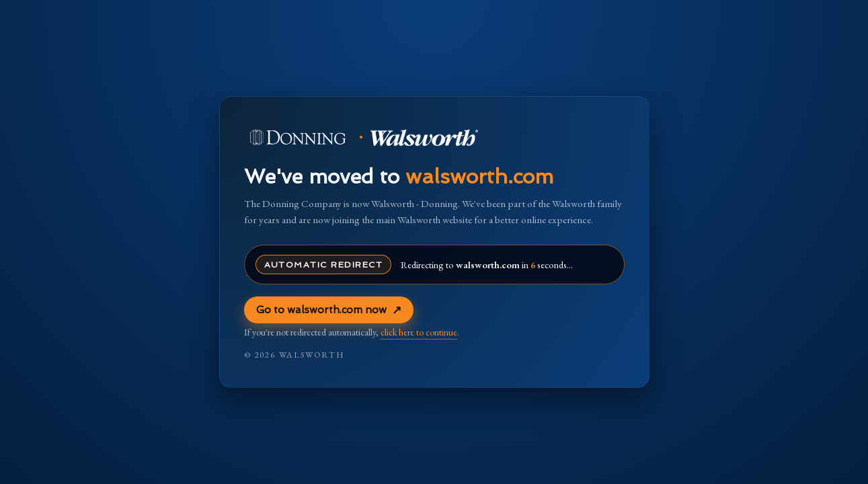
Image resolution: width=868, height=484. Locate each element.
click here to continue (419, 332)
